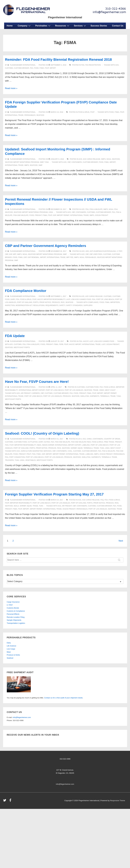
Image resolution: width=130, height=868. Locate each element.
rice (63, 302)
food (36, 68)
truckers (9, 460)
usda (51, 212)
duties (47, 442)
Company (24, 26)
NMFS (103, 159)
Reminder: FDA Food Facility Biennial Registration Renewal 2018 (58, 60)
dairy (13, 299)
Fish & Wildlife (96, 209)
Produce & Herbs (13, 655)
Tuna (119, 396)
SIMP (42, 162)
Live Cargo (11, 649)
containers (77, 162)
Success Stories (99, 26)
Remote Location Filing (16, 617)
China (89, 439)
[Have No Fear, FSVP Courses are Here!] (56, 387)
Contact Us (118, 26)
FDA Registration (93, 65)
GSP (54, 215)
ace (117, 65)
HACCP (40, 299)
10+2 (80, 439)
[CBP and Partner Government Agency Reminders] (59, 251)
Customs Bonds (13, 608)
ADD (87, 251)
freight (38, 215)
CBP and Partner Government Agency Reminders (46, 246)
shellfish (85, 396)
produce (56, 302)
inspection (10, 305)
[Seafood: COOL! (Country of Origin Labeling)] (57, 439)
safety (62, 305)
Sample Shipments (14, 620)
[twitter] (5, 801)
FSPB (61, 344)
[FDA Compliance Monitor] (58, 296)
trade (96, 390)
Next (121, 541)
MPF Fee (70, 257)
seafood (40, 115)
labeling (86, 445)
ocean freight (102, 215)
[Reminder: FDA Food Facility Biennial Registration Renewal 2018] (58, 65)
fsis (7, 445)
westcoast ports (22, 347)
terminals (105, 396)
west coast (110, 390)
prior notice (45, 302)
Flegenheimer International (65, 17)
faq (102, 500)
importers (115, 302)
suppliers (88, 305)
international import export (32, 390)
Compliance (93, 302)
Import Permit (63, 215)
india (39, 445)
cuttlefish (33, 442)
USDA (22, 460)
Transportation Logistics (16, 623)
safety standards (74, 305)
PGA (116, 209)
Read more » (11, 88)
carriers (36, 393)
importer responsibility (54, 299)
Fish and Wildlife (63, 442)
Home (10, 26)
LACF (68, 299)
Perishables (43, 26)
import (53, 68)
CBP (69, 162)
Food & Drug (84, 112)
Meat (9, 652)
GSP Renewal (33, 257)
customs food (92, 387)
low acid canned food (81, 299)
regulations (39, 305)
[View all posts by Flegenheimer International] (22, 65)
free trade (109, 442)
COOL (70, 451)
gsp (11, 254)
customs (9, 68)
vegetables (30, 460)
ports (36, 302)
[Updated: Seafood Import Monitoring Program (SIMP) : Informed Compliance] (57, 159)
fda (83, 65)
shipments (95, 396)
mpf (15, 254)
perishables (30, 115)
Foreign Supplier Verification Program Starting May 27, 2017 (54, 494)
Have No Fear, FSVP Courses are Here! (37, 382)
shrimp (74, 448)
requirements (52, 305)
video (102, 390)
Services (80, 26)
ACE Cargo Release (92, 159)
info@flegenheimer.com (22, 717)
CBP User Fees (96, 254)
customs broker (21, 68)
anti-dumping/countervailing (103, 251)
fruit (29, 454)
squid (80, 448)
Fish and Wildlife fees (81, 442)
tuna (47, 162)
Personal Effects (13, 614)
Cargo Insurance (13, 602)
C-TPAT (119, 251)
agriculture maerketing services (36, 451)
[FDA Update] (57, 341)
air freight (26, 393)
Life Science (12, 646)
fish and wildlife (21, 215)
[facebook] (11, 801)
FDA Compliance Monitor (26, 291)
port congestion (17, 457)
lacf (103, 344)
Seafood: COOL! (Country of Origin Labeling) (42, 433)
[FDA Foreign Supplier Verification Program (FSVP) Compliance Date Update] (57, 112)
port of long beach (105, 299)
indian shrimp (48, 445)
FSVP (47, 68)
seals (16, 506)
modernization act (24, 305)
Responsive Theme (118, 801)
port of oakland (25, 302)
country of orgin (112, 439)
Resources (62, 26)
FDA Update (15, 336)
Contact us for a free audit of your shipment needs (63, 698)
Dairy (9, 643)
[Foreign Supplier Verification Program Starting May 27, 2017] (57, 500)
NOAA (109, 159)
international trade (14, 115)
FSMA (42, 68)
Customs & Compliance (16, 611)
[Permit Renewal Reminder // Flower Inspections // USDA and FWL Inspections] (59, 209)
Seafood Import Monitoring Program (22, 162)
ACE (80, 159)
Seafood (10, 658)
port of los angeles (74, 390)
